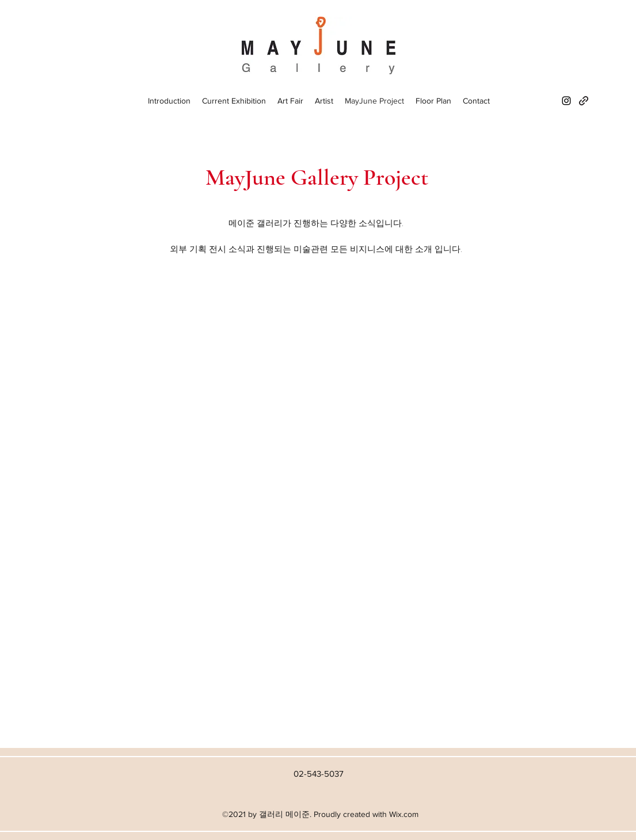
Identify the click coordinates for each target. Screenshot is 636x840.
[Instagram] (566, 101)
